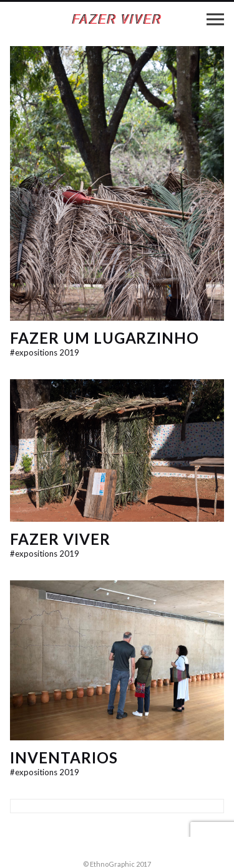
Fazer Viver (60, 539)
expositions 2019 (45, 352)
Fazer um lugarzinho (105, 338)
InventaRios (64, 757)
